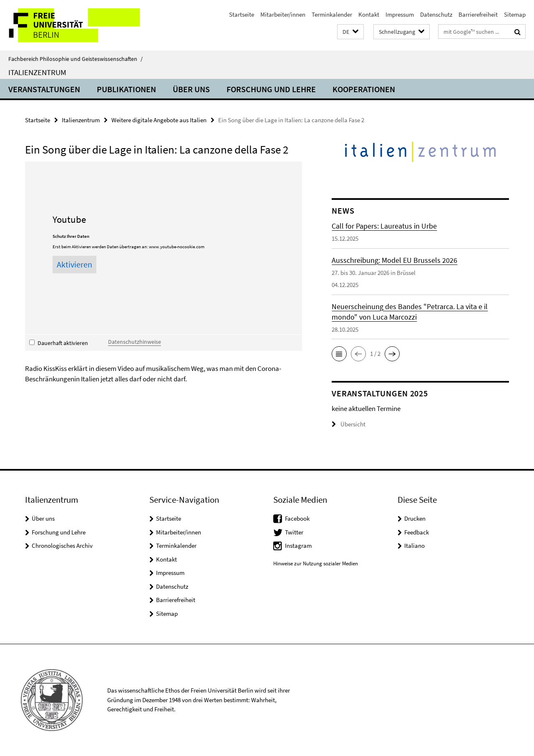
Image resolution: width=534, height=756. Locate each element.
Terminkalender (332, 14)
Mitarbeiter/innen (283, 14)
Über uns (191, 89)
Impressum (400, 14)
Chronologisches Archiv (62, 546)
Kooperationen (364, 89)
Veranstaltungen (44, 89)
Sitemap (515, 14)
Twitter (294, 532)
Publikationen (126, 89)
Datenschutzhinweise (135, 342)
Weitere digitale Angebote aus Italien (159, 120)
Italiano (414, 546)
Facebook (297, 518)
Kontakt (369, 14)
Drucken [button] (415, 518)
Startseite (242, 14)
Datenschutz (436, 14)
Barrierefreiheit (478, 14)
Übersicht (349, 424)
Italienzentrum (37, 72)
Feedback (417, 532)
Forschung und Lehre (271, 89)
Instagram (298, 546)
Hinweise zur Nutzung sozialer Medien (316, 563)
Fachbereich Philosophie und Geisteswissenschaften (76, 59)
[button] (350, 32)
